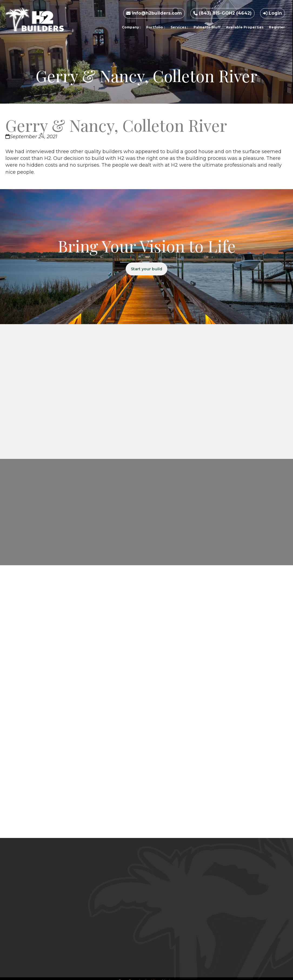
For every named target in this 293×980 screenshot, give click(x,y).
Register (277, 27)
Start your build (147, 269)
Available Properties (245, 27)
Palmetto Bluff (207, 27)
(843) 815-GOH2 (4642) (222, 13)
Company (131, 27)
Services (179, 27)
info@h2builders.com (154, 13)
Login (272, 13)
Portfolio (156, 27)
